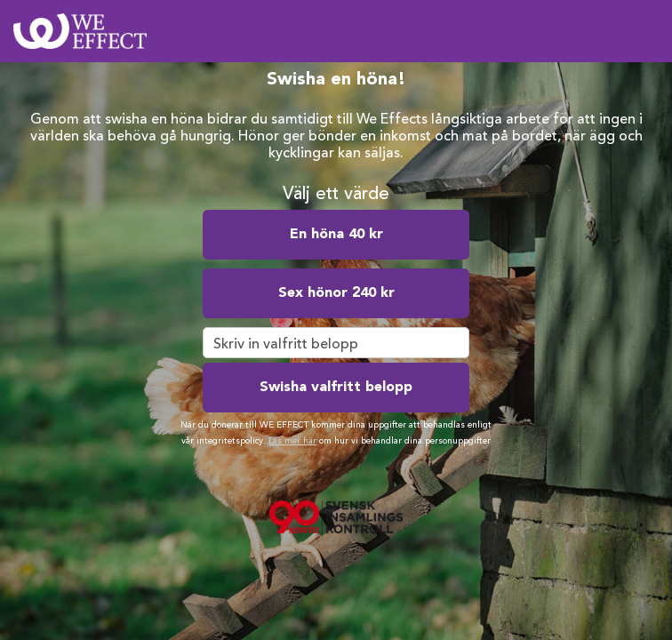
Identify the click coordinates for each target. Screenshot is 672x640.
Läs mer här (292, 441)
